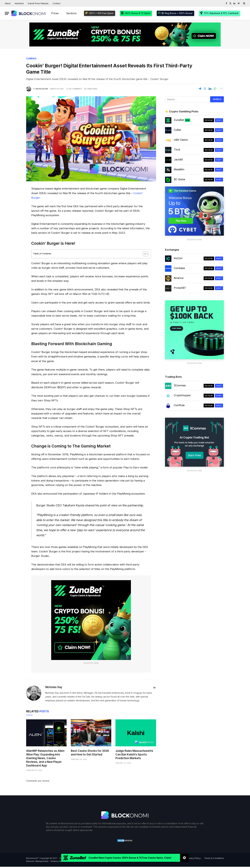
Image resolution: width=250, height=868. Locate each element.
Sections (71, 13)
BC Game (179, 179)
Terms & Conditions (214, 858)
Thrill (177, 150)
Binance (179, 278)
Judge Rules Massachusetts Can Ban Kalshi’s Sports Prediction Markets (134, 754)
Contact (56, 3)
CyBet (177, 130)
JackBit (178, 159)
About (8, 3)
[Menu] (7, 13)
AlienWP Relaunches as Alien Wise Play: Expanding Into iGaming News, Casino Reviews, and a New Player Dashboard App (45, 758)
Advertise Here (91, 663)
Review (209, 120)
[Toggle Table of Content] (144, 254)
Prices (55, 13)
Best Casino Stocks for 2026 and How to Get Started (90, 753)
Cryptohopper (182, 395)
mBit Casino (181, 140)
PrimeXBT (180, 288)
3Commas (180, 385)
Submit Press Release (38, 3)
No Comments (74, 89)
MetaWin (179, 169)
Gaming (31, 59)
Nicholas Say (42, 89)
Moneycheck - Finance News (50, 861)
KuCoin (178, 258)
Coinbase (179, 268)
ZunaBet (182, 120)
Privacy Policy (194, 858)
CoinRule (179, 405)
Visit (219, 120)
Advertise (19, 3)
